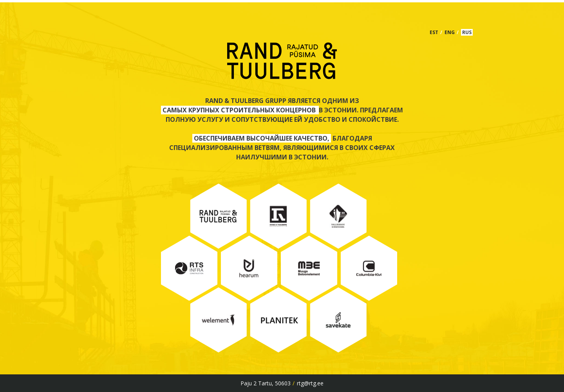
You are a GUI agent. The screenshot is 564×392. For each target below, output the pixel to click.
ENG (450, 32)
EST (434, 32)
